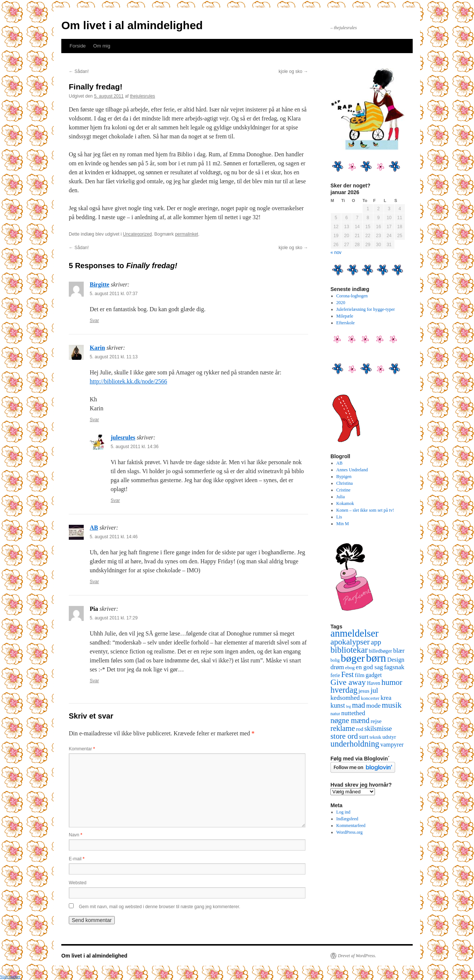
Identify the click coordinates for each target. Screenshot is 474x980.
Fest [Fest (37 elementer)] (347, 674)
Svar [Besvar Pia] (94, 681)
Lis (339, 517)
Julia (341, 497)
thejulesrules (143, 96)
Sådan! (79, 71)
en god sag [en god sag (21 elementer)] (370, 667)
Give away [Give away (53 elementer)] (348, 682)
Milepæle (345, 316)
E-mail (77, 859)
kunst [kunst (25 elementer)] (338, 705)
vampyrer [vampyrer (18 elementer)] (392, 745)
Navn (76, 835)
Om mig (102, 46)
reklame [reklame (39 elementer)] (343, 728)
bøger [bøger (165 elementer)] (353, 658)
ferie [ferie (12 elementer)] (335, 675)
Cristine (344, 490)
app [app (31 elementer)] (376, 642)
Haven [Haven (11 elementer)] (374, 683)
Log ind (344, 812)
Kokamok (345, 503)
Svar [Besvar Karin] (94, 420)
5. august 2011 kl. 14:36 (135, 447)
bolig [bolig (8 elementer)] (335, 660)
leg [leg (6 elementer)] (349, 706)
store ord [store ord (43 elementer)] (344, 736)
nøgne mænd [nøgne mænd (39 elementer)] (350, 720)
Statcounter (10, 977)
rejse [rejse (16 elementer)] (376, 721)
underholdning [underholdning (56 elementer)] (355, 744)
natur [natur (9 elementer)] (335, 714)
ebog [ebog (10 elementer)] (350, 667)
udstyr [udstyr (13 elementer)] (389, 737)
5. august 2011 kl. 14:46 (114, 537)
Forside (78, 46)
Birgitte (99, 284)
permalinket (187, 234)
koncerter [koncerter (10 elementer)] (370, 698)
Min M (343, 524)
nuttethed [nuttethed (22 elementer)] (353, 713)
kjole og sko (293, 71)
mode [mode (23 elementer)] (374, 705)
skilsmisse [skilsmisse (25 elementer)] (378, 729)
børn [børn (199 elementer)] (376, 658)
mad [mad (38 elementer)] (359, 705)
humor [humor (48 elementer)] (392, 682)
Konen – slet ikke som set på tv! (365, 510)
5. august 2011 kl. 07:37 (114, 294)
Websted (78, 883)
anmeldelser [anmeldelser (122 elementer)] (355, 633)
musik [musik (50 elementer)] (392, 705)
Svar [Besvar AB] (94, 582)
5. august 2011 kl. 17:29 (114, 618)
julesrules (123, 437)
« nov (336, 252)
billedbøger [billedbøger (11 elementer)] (381, 651)
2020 (341, 303)
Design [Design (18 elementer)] (396, 660)
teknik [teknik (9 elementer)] (375, 737)
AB (94, 528)
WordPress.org (350, 832)
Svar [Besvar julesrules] (115, 500)
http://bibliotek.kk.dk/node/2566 (128, 381)
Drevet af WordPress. (357, 956)
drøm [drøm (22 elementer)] (337, 667)
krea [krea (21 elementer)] (386, 698)
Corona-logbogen (352, 296)
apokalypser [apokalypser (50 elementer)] (350, 642)
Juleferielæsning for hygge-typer (366, 309)
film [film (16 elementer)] (360, 675)
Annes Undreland (352, 470)
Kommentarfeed (351, 826)
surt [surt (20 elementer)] (364, 737)
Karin (97, 348)
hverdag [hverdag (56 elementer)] (344, 690)
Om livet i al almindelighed (132, 25)
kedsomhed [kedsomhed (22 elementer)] (345, 698)
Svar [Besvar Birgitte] (94, 321)
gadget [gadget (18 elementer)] (374, 675)
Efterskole (346, 323)
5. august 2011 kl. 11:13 (114, 357)
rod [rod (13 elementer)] (359, 729)
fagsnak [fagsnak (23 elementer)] (394, 667)
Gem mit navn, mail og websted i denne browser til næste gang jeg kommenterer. (160, 907)
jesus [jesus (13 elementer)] (364, 691)
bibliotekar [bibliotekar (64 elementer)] (349, 650)
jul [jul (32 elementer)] (374, 690)
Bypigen (344, 477)
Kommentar (82, 749)
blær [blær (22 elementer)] (399, 651)
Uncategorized (137, 234)
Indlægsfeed (347, 819)
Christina (345, 483)
